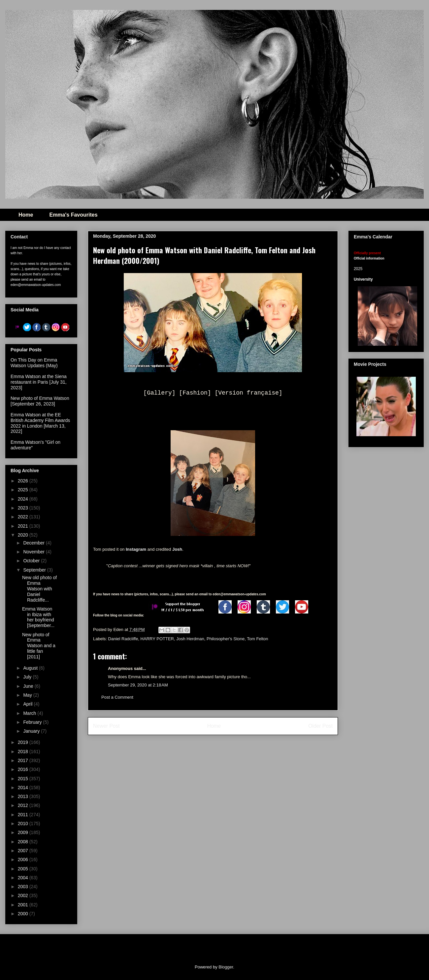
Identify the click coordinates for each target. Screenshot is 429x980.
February (33, 722)
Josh (177, 549)
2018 (24, 752)
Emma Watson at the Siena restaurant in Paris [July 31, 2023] (39, 382)
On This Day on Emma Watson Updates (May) (34, 363)
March (30, 713)
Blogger (226, 967)
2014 (24, 787)
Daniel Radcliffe (123, 639)
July (28, 677)
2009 (24, 832)
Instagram (136, 549)
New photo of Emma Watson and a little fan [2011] (39, 646)
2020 (24, 535)
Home (26, 215)
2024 (24, 499)
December (34, 543)
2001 (24, 905)
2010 (24, 823)
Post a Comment (117, 697)
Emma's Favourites (73, 215)
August (31, 668)
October (32, 561)
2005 (24, 869)
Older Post (320, 726)
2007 (24, 851)
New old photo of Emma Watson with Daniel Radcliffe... (39, 589)
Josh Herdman (190, 639)
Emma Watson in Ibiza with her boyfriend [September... (38, 617)
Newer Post (106, 726)
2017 (24, 760)
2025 (24, 490)
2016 (24, 769)
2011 (24, 815)
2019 (24, 742)
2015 (24, 779)
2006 (24, 859)
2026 (24, 481)
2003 (24, 887)
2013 (24, 796)
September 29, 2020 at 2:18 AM (138, 685)
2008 (24, 842)
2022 (24, 517)
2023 (24, 508)
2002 (24, 895)
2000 (24, 914)
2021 (24, 526)
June (29, 686)
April (28, 704)
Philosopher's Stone (226, 639)
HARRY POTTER (157, 639)
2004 (24, 878)
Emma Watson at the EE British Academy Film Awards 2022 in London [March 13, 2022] (40, 423)
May (28, 695)
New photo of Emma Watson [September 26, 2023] (40, 401)
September (35, 570)
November (34, 552)
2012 (24, 805)
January (32, 731)
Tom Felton (257, 639)
